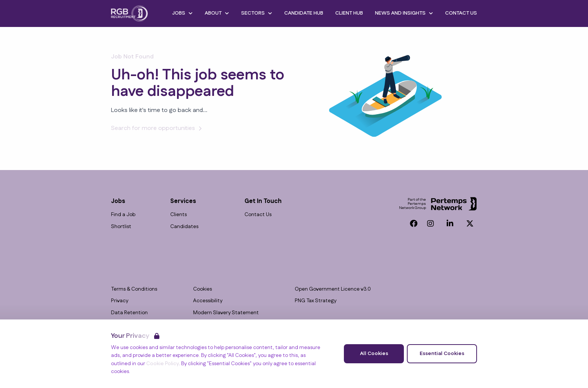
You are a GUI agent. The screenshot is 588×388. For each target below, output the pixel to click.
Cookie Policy (163, 364)
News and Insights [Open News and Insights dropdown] (404, 13)
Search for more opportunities (157, 128)
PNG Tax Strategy (316, 301)
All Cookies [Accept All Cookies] (374, 354)
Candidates (184, 227)
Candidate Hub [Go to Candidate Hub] (304, 13)
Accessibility (208, 301)
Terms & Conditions (134, 289)
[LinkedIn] (450, 224)
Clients (178, 215)
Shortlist (121, 227)
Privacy (120, 301)
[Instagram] (430, 224)
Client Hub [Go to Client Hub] (349, 13)
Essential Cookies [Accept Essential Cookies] (442, 354)
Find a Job (123, 215)
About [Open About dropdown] (217, 13)
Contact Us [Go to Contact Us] (461, 13)
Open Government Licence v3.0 (333, 289)
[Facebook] (414, 224)
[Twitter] (470, 224)
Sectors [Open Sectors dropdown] (257, 13)
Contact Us (258, 215)
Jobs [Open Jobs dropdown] (182, 13)
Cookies (202, 289)
